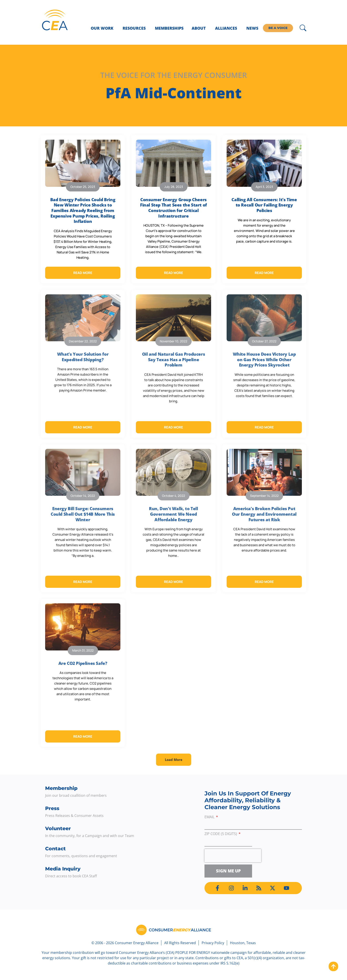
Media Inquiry (63, 869)
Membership (61, 788)
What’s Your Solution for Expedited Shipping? (83, 357)
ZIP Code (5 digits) (221, 834)
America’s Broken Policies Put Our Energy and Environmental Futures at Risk (264, 514)
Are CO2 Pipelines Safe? (83, 663)
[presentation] (233, 856)
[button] (174, 760)
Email (210, 817)
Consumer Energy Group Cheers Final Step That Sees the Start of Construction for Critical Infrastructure (173, 208)
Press (52, 808)
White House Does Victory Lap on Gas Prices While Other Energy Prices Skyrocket (264, 360)
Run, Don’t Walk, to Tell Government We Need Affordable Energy (173, 514)
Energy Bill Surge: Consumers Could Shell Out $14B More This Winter (83, 514)
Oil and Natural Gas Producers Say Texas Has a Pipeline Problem (173, 360)
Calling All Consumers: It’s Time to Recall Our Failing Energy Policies (264, 205)
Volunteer (58, 829)
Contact (55, 849)
